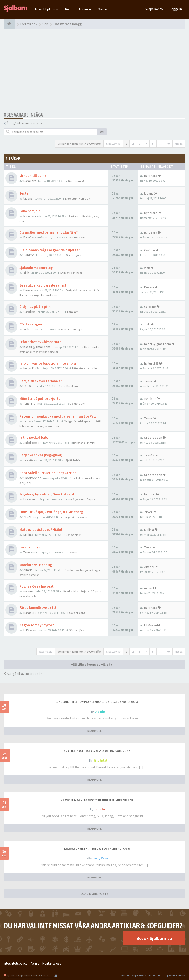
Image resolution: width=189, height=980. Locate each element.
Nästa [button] (179, 144)
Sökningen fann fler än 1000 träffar (79, 144)
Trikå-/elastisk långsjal (82, 499)
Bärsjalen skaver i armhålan (41, 381)
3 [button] (140, 144)
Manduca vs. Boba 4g (36, 565)
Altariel (28, 570)
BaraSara (30, 181)
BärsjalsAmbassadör (75, 517)
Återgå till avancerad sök (24, 123)
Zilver (27, 517)
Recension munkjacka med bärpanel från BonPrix (58, 416)
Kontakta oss (52, 963)
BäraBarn (73, 312)
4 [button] (146, 144)
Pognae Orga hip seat (37, 586)
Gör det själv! (76, 181)
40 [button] (168, 144)
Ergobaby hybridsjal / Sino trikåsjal (47, 494)
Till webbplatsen (46, 9)
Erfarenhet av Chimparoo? (40, 342)
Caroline (29, 312)
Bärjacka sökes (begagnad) (41, 455)
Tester (25, 193)
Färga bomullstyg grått (38, 607)
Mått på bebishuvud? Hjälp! (41, 529)
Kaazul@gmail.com (37, 347)
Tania (27, 552)
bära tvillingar (31, 547)
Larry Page (100, 858)
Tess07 (28, 460)
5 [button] (153, 144)
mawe (28, 591)
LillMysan (30, 630)
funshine (29, 403)
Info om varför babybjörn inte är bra (48, 363)
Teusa (28, 386)
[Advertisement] (94, 70)
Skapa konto (154, 9)
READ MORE (94, 731)
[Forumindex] (9, 24)
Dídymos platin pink (35, 307)
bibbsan (29, 499)
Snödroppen (32, 443)
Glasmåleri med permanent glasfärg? (49, 232)
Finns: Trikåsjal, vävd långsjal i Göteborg (51, 512)
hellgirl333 (31, 368)
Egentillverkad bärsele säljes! (43, 285)
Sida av (113, 144)
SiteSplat (100, 760)
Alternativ (46, 652)
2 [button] (133, 144)
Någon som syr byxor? (37, 625)
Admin (100, 712)
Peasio (28, 290)
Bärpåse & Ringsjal (84, 443)
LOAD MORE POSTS (94, 894)
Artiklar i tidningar (71, 273)
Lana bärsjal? (30, 211)
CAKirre (29, 255)
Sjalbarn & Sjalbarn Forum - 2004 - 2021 (30, 975)
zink (26, 273)
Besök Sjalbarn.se (154, 938)
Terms (35, 963)
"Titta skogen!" (32, 324)
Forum (85, 9)
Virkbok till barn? (33, 176)
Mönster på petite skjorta (40, 399)
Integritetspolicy (16, 963)
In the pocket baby (34, 437)
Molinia (28, 535)
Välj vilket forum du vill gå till (94, 665)
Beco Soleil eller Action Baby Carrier (48, 473)
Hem (68, 9)
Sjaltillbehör (73, 460)
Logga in (176, 9)
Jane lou (100, 809)
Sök (102, 9)
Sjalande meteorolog (36, 268)
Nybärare (30, 216)
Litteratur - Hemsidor (78, 199)
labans (28, 198)
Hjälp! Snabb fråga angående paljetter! (50, 250)
